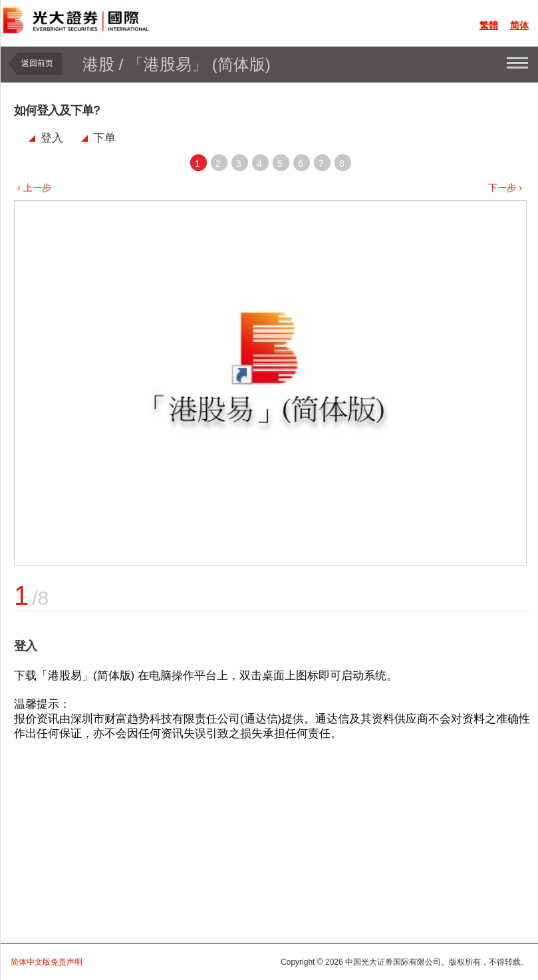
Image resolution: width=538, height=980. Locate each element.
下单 (104, 138)
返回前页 (37, 63)
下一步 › (505, 188)
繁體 (489, 25)
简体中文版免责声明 (47, 962)
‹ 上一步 (34, 188)
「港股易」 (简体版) (199, 64)
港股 (98, 64)
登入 (52, 138)
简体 (519, 25)
